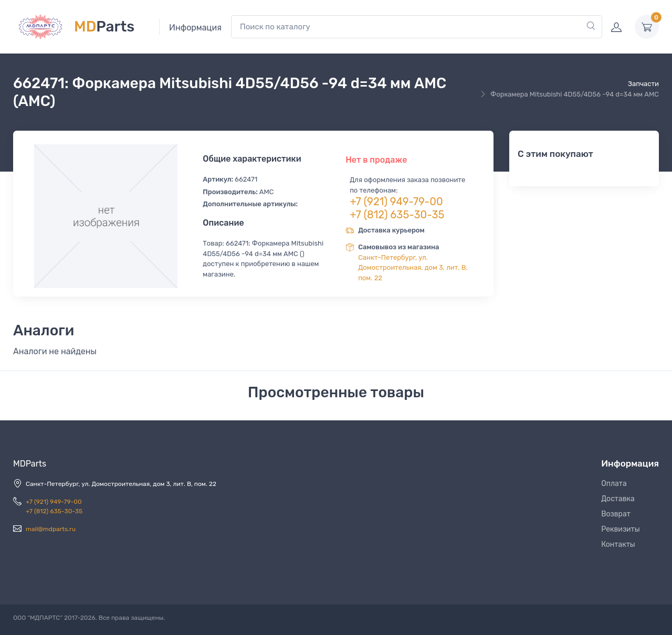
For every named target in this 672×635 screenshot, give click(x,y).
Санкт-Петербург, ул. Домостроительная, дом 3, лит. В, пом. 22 (413, 268)
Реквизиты (621, 529)
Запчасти (643, 84)
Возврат (616, 514)
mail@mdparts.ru (51, 529)
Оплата (614, 484)
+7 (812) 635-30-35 (397, 215)
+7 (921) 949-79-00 (396, 202)
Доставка (618, 499)
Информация (195, 28)
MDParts (30, 464)
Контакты (618, 544)
